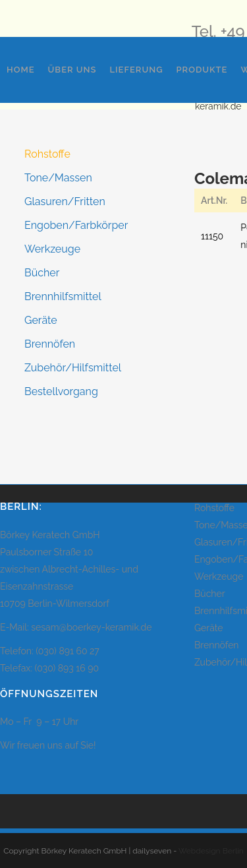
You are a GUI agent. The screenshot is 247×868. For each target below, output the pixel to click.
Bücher (42, 273)
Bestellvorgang (61, 391)
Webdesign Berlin (211, 851)
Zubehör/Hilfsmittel (73, 368)
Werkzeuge (52, 249)
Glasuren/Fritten (65, 201)
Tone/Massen (58, 178)
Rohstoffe (47, 154)
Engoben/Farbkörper (76, 225)
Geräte (41, 320)
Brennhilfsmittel (63, 296)
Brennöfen (50, 344)
